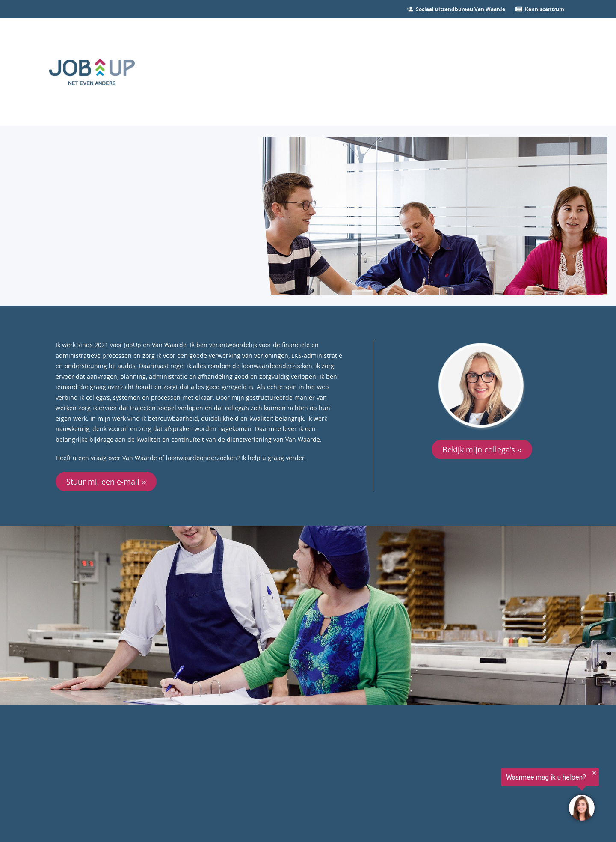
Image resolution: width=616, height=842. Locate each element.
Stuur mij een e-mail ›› (106, 482)
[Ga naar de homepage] (92, 72)
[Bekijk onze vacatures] (461, 9)
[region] (511, 796)
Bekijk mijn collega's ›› (482, 449)
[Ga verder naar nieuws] (545, 9)
